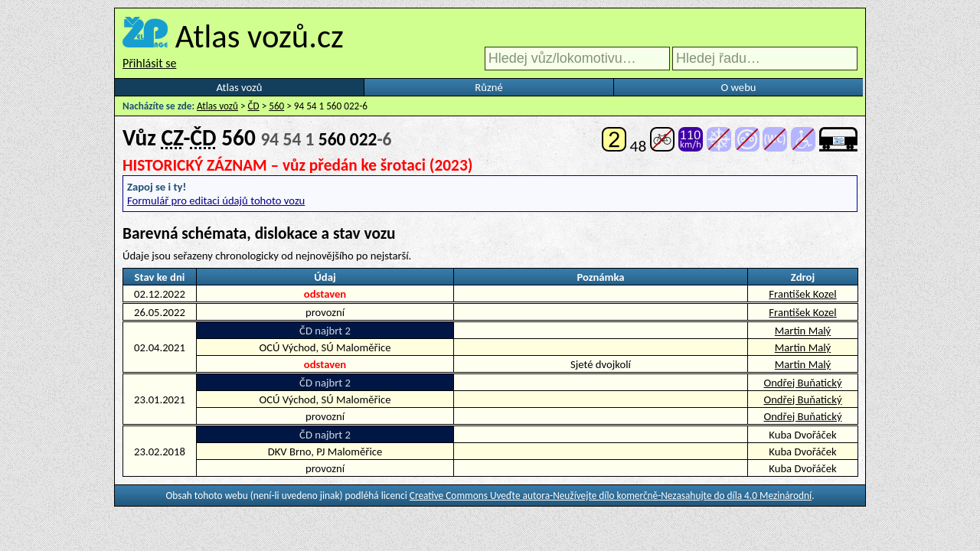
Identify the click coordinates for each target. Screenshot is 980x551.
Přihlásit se (149, 63)
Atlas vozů (240, 87)
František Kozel (802, 294)
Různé (488, 87)
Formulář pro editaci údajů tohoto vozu (216, 201)
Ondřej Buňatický (802, 383)
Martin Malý (803, 331)
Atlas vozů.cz (260, 36)
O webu (738, 87)
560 (276, 106)
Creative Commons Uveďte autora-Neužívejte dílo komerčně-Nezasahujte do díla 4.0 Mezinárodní (611, 496)
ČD (254, 106)
